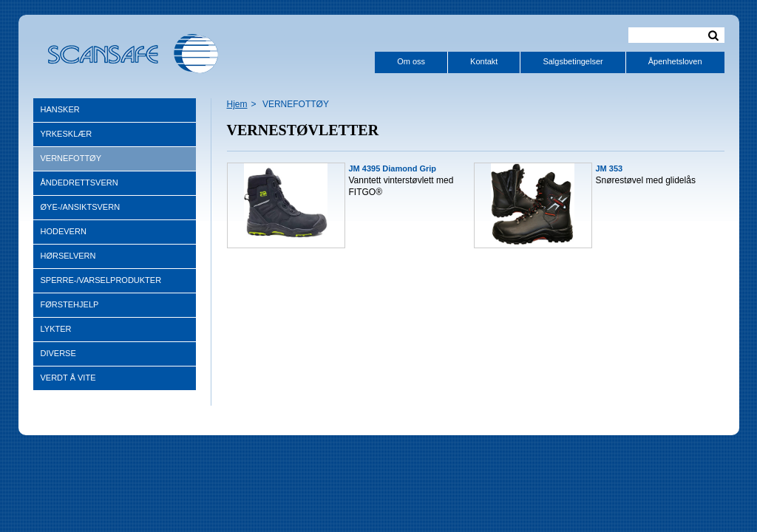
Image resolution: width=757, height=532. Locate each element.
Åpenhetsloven (675, 61)
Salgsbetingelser (573, 61)
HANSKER (60, 109)
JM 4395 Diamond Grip (393, 168)
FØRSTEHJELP (70, 304)
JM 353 (610, 168)
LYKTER (56, 329)
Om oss (411, 61)
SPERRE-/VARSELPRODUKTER (101, 280)
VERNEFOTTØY (71, 158)
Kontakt (484, 61)
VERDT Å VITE (68, 378)
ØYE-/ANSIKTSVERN (81, 207)
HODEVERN (64, 231)
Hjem (237, 104)
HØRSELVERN (68, 256)
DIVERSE (58, 353)
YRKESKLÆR (67, 134)
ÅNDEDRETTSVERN (79, 183)
